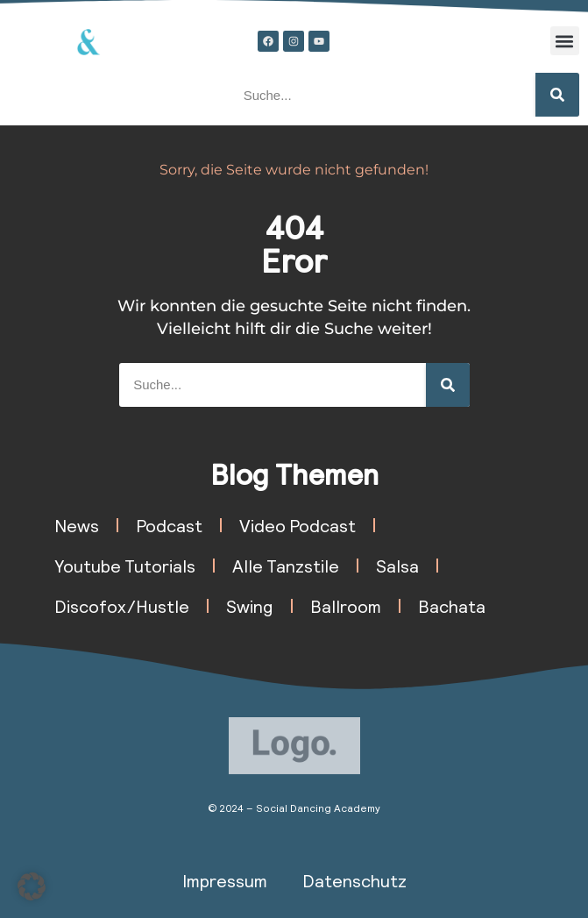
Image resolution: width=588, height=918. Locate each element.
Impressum (225, 880)
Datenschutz (354, 880)
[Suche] (557, 95)
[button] (565, 41)
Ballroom (346, 606)
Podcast (169, 525)
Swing (250, 606)
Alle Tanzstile (286, 566)
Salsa (397, 566)
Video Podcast (298, 525)
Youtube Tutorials (125, 566)
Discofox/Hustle (122, 606)
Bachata (452, 606)
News (77, 525)
